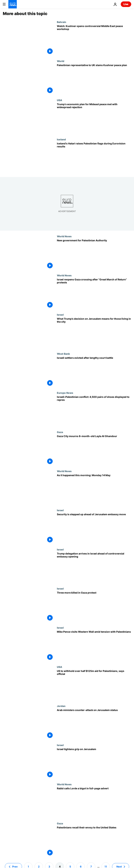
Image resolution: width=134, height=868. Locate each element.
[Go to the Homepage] (13, 4)
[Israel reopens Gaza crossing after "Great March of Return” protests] (94, 293)
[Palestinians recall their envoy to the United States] (94, 841)
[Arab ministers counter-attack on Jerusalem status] (94, 724)
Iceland (61, 139)
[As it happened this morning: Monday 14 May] (94, 489)
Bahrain (62, 22)
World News (64, 236)
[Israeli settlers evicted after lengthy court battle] (94, 372)
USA (59, 100)
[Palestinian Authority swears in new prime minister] (94, 254)
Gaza (60, 432)
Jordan (61, 706)
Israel (60, 315)
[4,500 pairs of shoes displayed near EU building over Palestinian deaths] (94, 411)
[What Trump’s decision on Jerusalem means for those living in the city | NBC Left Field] (94, 333)
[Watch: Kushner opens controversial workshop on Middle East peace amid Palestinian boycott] (94, 40)
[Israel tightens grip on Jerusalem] (94, 763)
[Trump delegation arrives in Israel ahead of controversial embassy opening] (94, 568)
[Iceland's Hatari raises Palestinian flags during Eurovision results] (94, 157)
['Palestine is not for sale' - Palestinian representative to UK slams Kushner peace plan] (94, 79)
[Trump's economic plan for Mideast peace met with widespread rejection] (94, 118)
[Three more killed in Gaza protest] (94, 607)
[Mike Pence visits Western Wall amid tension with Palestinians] (94, 646)
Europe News (65, 393)
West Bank (63, 354)
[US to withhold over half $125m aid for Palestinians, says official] (94, 685)
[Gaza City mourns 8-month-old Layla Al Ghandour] (94, 450)
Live (126, 4)
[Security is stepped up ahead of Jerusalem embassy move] (94, 528)
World (61, 61)
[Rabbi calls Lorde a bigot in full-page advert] (94, 802)
